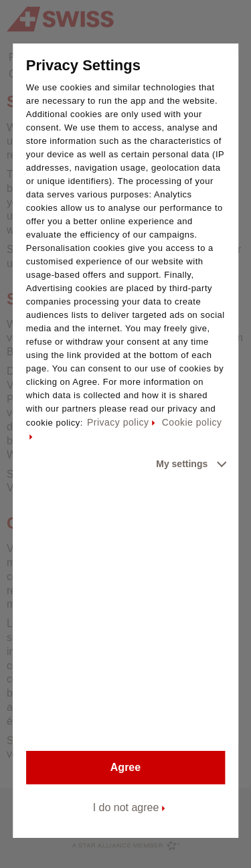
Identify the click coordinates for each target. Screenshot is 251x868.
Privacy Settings (83, 65)
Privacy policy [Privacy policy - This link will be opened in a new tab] (118, 422)
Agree (125, 767)
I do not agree (126, 807)
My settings (182, 464)
